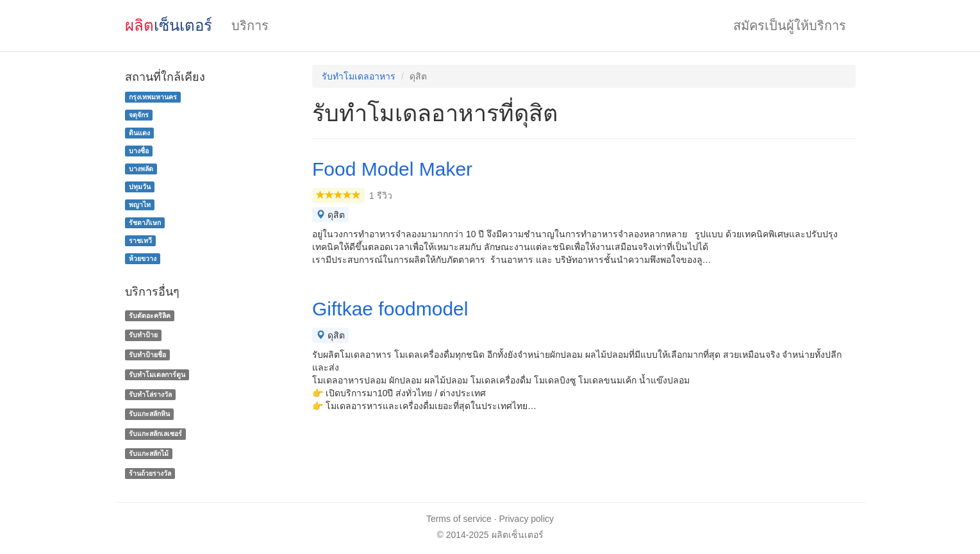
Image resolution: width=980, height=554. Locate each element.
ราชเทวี (140, 240)
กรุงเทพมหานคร (153, 97)
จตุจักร (139, 115)
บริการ (250, 26)
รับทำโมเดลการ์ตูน (157, 374)
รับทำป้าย (143, 335)
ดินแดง (139, 133)
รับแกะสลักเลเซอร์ (155, 433)
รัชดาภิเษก (145, 222)
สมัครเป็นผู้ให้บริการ (790, 26)
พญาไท (140, 205)
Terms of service (459, 519)
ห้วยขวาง (143, 258)
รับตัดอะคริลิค (150, 315)
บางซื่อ (139, 151)
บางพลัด (141, 169)
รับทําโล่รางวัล (150, 394)
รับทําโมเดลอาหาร (359, 76)
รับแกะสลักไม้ (149, 453)
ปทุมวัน (140, 187)
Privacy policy (527, 519)
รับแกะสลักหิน (149, 414)
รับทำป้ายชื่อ (147, 355)
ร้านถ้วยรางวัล (150, 473)
